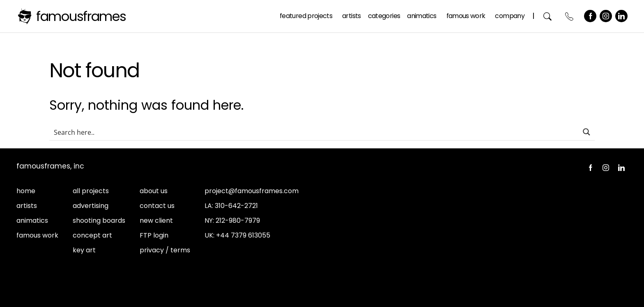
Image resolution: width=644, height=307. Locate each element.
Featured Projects (306, 16)
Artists (352, 16)
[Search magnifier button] (586, 132)
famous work (37, 235)
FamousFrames (81, 16)
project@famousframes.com (252, 191)
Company (510, 16)
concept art (92, 235)
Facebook (590, 16)
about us (154, 191)
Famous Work (466, 16)
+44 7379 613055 (243, 235)
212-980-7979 (238, 220)
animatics (32, 220)
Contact (569, 16)
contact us (157, 206)
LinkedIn (621, 16)
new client (156, 220)
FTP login (154, 235)
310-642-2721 (236, 206)
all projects (91, 191)
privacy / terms (165, 250)
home (26, 191)
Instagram (606, 16)
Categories (384, 16)
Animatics (422, 16)
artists (27, 206)
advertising (91, 206)
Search (548, 16)
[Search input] (314, 132)
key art (84, 250)
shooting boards (99, 220)
